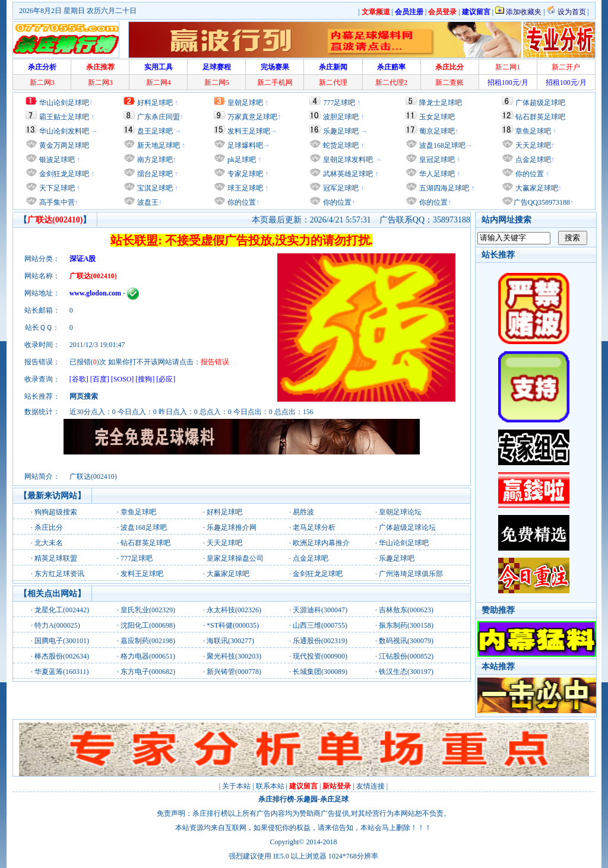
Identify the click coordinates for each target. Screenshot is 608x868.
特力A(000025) (57, 625)
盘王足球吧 (155, 131)
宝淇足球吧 (155, 188)
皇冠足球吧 (436, 160)
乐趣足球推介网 (232, 527)
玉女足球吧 (437, 117)
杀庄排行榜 (276, 799)
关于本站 (236, 786)
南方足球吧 (154, 160)
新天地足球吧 (158, 145)
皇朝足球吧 (245, 103)
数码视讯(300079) (406, 641)
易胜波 (303, 512)
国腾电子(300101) (62, 641)
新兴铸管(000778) (234, 672)
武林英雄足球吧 (347, 174)
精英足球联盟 (56, 558)
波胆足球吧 (341, 117)
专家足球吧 (244, 174)
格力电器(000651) (148, 656)
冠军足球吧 (340, 188)
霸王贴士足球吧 (64, 117)
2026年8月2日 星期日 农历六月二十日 (78, 11)
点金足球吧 (532, 160)
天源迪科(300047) (320, 610)
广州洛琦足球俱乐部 (411, 574)
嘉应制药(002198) (148, 641)
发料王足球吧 (249, 131)
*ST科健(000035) (233, 625)
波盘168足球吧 (442, 145)
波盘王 (147, 202)
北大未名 (49, 543)
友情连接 (370, 786)
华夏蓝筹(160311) (62, 672)
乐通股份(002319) (320, 641)
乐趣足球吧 (341, 131)
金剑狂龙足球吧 (63, 174)
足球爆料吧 (245, 145)
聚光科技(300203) (234, 656)
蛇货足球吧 (342, 145)
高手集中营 (56, 202)
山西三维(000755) (320, 625)
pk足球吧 (241, 160)
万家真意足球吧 (252, 117)
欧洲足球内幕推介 (321, 543)
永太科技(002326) (234, 610)
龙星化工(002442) (62, 610)
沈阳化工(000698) (148, 625)
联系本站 (270, 786)
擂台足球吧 (154, 174)
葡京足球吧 (437, 131)
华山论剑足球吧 (64, 103)
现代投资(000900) (320, 656)
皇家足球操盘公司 (235, 558)
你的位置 (241, 202)
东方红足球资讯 (59, 574)
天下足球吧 (56, 188)
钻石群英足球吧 (540, 117)
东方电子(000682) (148, 672)
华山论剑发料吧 (64, 131)
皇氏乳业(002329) (148, 610)
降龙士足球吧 (441, 103)
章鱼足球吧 (533, 131)
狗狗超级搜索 (56, 512)
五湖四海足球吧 (443, 188)
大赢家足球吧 (536, 188)
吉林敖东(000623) (406, 610)
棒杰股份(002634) (62, 656)
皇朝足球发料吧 (347, 160)
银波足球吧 (57, 160)
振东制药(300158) (406, 625)
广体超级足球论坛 (407, 527)
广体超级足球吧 (540, 103)
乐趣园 (307, 799)
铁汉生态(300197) (406, 672)
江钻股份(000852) (406, 656)
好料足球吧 (155, 103)
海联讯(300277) (230, 641)
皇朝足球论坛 (400, 512)
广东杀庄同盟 (159, 117)
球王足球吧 (244, 188)
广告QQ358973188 (542, 202)
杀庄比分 (49, 527)
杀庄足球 (334, 799)
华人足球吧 (436, 174)
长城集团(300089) (320, 672)
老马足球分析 (314, 527)
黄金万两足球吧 (64, 145)
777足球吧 (339, 103)
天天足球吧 (532, 145)
